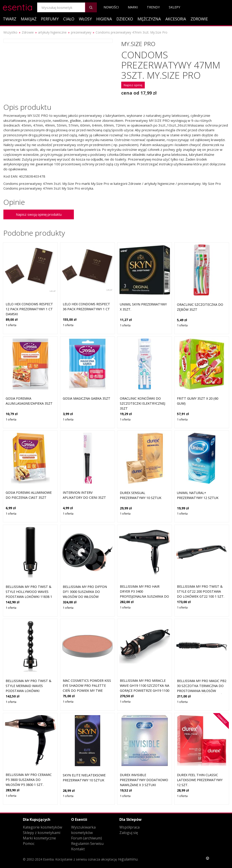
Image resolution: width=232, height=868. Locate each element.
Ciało (69, 19)
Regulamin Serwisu (87, 844)
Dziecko (125, 19)
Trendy (153, 7)
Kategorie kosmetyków (42, 827)
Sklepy (174, 7)
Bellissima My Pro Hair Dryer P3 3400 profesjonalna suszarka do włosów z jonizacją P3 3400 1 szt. (144, 596)
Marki (133, 7)
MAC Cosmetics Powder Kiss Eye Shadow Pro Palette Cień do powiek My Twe (87, 685)
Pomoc (29, 844)
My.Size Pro (138, 44)
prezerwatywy (81, 32)
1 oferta (11, 325)
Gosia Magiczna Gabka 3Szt (87, 398)
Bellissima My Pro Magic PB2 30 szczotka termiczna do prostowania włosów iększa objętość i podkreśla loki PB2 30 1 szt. (202, 691)
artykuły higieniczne (52, 32)
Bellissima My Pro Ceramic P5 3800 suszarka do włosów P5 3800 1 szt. (29, 780)
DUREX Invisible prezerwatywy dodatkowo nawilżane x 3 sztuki (144, 780)
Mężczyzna (149, 19)
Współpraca (129, 827)
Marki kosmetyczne (39, 838)
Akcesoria (176, 19)
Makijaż (29, 19)
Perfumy (50, 19)
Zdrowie (199, 19)
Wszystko (10, 32)
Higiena (104, 19)
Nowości (111, 7)
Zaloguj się (129, 833)
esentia (18, 6)
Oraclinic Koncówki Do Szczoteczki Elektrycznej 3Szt (143, 403)
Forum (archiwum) (87, 838)
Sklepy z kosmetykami (42, 833)
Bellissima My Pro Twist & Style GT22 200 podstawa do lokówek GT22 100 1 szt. (201, 591)
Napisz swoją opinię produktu (39, 214)
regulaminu (128, 859)
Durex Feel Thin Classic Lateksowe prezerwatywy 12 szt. (200, 780)
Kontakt (78, 849)
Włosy (85, 19)
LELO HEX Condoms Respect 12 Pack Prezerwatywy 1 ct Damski (29, 309)
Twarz (10, 19)
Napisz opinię (133, 85)
